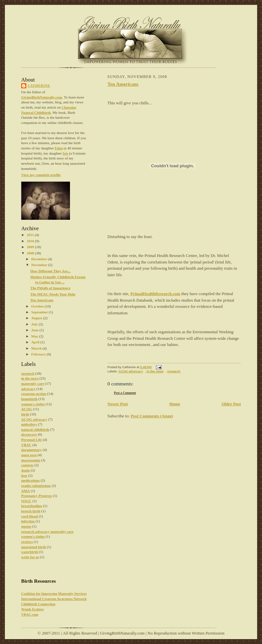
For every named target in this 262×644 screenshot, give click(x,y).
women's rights (33, 404)
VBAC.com (30, 614)
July (35, 324)
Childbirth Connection (38, 604)
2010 (31, 241)
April (36, 342)
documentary (31, 450)
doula (26, 470)
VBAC (26, 445)
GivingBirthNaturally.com (42, 97)
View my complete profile (41, 175)
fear (24, 475)
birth (25, 414)
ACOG (27, 409)
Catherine (39, 86)
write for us (30, 557)
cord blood (29, 516)
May (35, 336)
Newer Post (118, 404)
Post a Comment (125, 393)
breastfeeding (32, 506)
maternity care (33, 383)
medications (30, 480)
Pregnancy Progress (37, 496)
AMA (26, 491)
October (38, 306)
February (39, 354)
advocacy (28, 389)
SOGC (26, 501)
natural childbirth (35, 429)
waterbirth (30, 552)
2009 (31, 247)
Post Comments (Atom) (152, 416)
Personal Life (32, 440)
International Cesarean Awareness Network (54, 599)
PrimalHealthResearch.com (155, 294)
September (40, 312)
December (40, 259)
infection (28, 521)
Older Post (231, 404)
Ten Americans (42, 300)
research (28, 373)
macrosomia (31, 460)
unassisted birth (34, 547)
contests (27, 465)
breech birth (31, 511)
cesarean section (34, 394)
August (37, 318)
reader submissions (36, 486)
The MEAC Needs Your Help (53, 294)
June (35, 330)
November (40, 265)
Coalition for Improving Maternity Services (54, 593)
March (37, 348)
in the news (30, 378)
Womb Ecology (33, 609)
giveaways (29, 434)
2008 (31, 253)
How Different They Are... (50, 271)
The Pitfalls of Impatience (50, 288)
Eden (59, 148)
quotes (26, 526)
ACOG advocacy (34, 419)
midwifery (29, 424)
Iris (66, 153)
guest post (29, 455)
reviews (27, 542)
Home (175, 404)
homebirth (29, 399)
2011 (31, 235)
